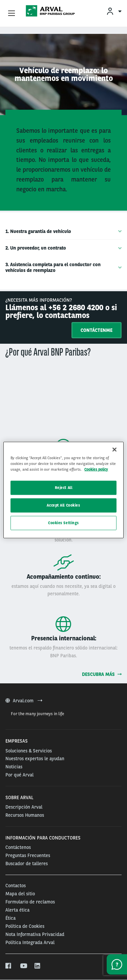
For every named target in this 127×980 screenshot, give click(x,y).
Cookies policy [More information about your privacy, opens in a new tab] (96, 469)
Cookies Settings (63, 523)
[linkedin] (38, 966)
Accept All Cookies (63, 505)
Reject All (64, 488)
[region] (63, 490)
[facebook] (9, 966)
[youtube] (23, 966)
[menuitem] (114, 11)
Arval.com (24, 701)
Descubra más (102, 674)
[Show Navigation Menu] (12, 14)
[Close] (114, 450)
